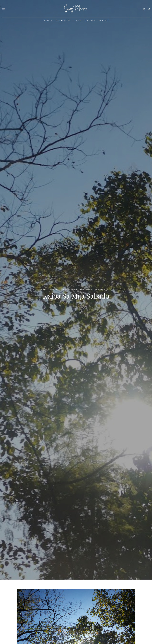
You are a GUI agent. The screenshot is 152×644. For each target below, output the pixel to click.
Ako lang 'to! (64, 20)
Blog (78, 20)
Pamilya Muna (66, 289)
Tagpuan (90, 20)
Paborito (104, 20)
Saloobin (79, 289)
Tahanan (47, 20)
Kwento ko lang (50, 289)
